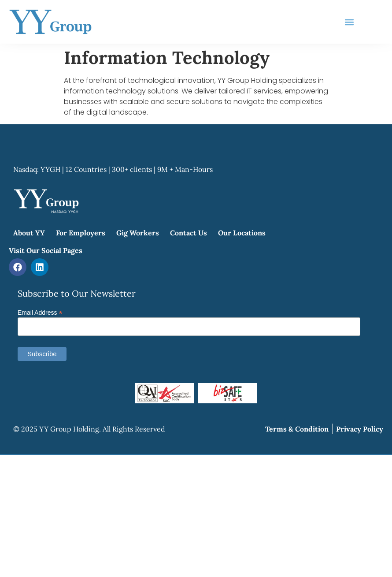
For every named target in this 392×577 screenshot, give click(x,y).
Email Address (40, 312)
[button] (349, 22)
